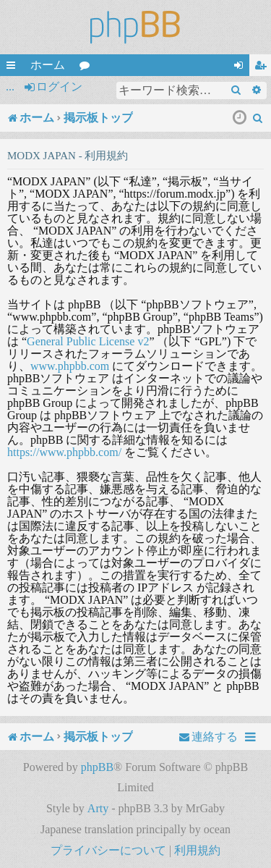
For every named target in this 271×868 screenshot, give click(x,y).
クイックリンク (14, 67)
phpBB (97, 767)
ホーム (48, 65)
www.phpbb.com (70, 366)
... (10, 87)
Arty (98, 808)
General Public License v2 (88, 341)
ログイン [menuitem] (241, 67)
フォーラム (87, 67)
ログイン (59, 87)
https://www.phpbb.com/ (64, 452)
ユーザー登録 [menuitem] (263, 67)
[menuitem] (258, 118)
